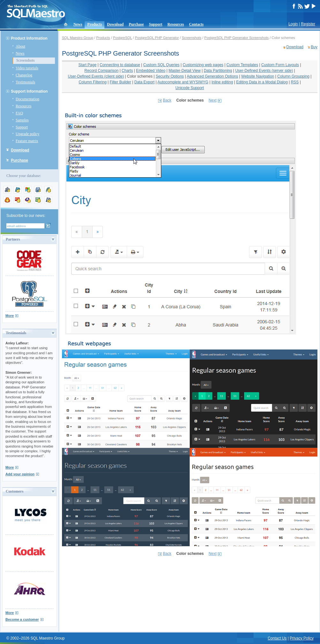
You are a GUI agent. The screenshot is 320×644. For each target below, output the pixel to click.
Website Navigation (258, 76)
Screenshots (25, 60)
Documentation (27, 99)
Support (156, 24)
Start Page (87, 65)
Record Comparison (101, 71)
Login (293, 24)
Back (167, 100)
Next (213, 100)
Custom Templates (242, 65)
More (10, 316)
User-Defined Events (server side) (264, 71)
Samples (22, 120)
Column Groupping (293, 76)
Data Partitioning (218, 71)
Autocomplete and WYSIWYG (183, 82)
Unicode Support (190, 88)
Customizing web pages (203, 65)
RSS (295, 82)
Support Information (29, 91)
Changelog (24, 75)
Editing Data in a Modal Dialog (262, 82)
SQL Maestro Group (78, 38)
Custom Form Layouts (280, 65)
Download (115, 24)
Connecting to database (120, 65)
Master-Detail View (185, 71)
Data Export (145, 82)
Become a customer (22, 619)
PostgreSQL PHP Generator (157, 38)
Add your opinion (20, 474)
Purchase (136, 24)
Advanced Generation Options (213, 76)
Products (95, 24)
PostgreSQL (123, 38)
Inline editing (222, 82)
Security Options (170, 76)
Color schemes (140, 76)
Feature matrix (27, 141)
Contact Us (277, 638)
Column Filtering (92, 82)
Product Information (29, 38)
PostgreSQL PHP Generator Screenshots (237, 38)
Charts (127, 71)
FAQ (19, 113)
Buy (314, 47)
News (78, 24)
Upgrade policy (27, 134)
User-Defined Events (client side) (96, 76)
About (20, 46)
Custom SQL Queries (162, 65)
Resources (176, 24)
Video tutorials (27, 68)
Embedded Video (151, 71)
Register (308, 24)
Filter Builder (120, 82)
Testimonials (25, 82)
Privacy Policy (302, 638)
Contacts (196, 24)
